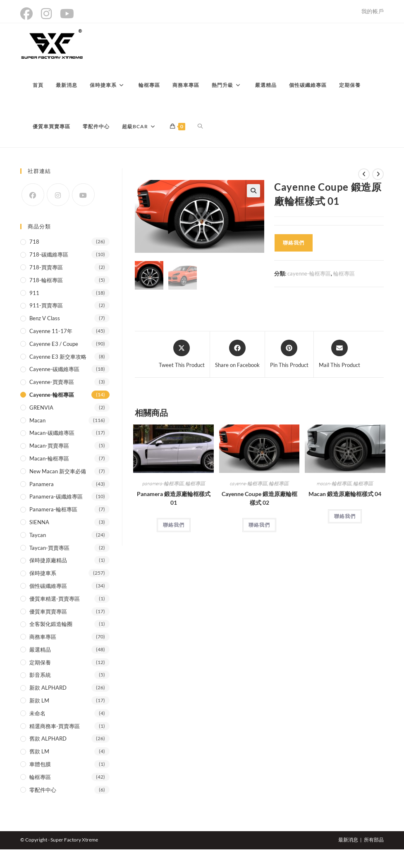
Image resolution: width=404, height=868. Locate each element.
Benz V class (45, 318)
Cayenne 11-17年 (51, 331)
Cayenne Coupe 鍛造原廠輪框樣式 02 (259, 498)
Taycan (38, 535)
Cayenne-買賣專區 (52, 382)
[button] (253, 191)
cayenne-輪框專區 (309, 273)
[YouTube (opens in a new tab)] (67, 14)
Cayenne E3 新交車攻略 (58, 357)
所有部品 (374, 840)
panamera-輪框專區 (163, 483)
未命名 (37, 713)
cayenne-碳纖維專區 (54, 369)
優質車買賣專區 (48, 611)
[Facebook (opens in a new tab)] (29, 14)
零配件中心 (43, 790)
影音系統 (40, 675)
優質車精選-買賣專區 (55, 599)
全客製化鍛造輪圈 (51, 624)
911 (34, 293)
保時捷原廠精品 (48, 560)
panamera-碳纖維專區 (56, 496)
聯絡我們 (294, 243)
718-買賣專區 (46, 267)
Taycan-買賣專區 (49, 548)
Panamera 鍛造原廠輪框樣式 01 (174, 498)
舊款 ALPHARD (48, 739)
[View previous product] (364, 174)
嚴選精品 (40, 650)
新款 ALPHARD (48, 688)
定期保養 (40, 662)
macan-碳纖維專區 (52, 433)
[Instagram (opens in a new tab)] (46, 14)
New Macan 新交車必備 (58, 471)
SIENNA (39, 522)
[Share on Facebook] (237, 355)
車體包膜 (40, 764)
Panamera (42, 484)
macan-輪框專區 (334, 483)
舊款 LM (39, 751)
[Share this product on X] (182, 355)
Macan (37, 420)
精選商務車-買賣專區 (55, 726)
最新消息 (348, 840)
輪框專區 (344, 273)
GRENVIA (41, 408)
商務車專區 (43, 637)
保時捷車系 (43, 573)
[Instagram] (58, 195)
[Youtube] (83, 195)
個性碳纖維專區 (48, 586)
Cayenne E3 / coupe (54, 344)
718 (34, 242)
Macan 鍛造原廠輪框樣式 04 (345, 494)
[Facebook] (33, 195)
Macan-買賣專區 (49, 446)
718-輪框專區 (46, 280)
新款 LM (39, 700)
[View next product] (378, 174)
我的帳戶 (373, 11)
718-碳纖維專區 (49, 254)
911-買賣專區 (46, 305)
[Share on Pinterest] (289, 355)
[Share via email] (339, 355)
